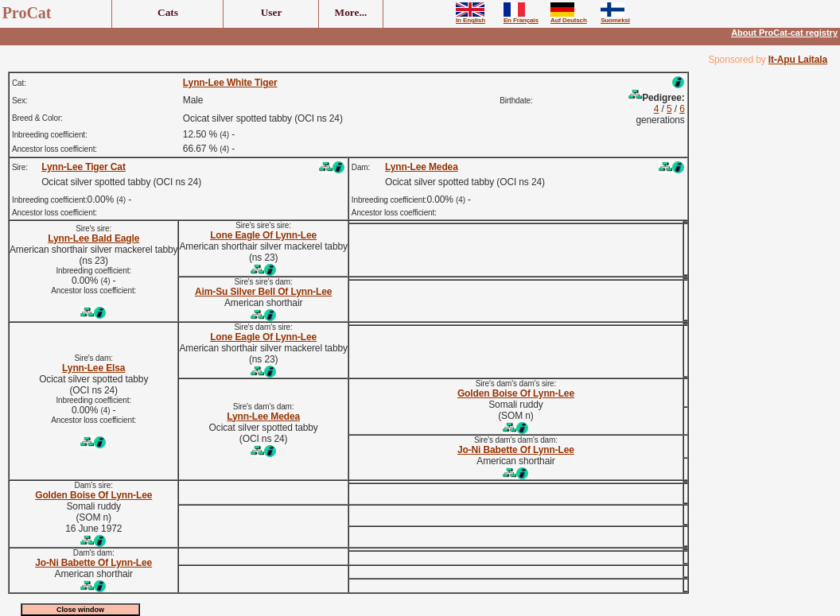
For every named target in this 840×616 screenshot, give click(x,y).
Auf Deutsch (569, 17)
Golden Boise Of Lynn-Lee (516, 393)
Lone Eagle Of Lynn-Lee (263, 235)
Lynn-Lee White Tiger (230, 83)
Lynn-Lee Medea (422, 167)
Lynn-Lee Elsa (93, 368)
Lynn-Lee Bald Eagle (93, 238)
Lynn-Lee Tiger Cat (84, 167)
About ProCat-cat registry (784, 33)
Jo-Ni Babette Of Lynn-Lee (516, 450)
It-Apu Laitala (798, 60)
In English (471, 17)
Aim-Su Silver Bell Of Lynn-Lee (263, 292)
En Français (521, 17)
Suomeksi (615, 17)
